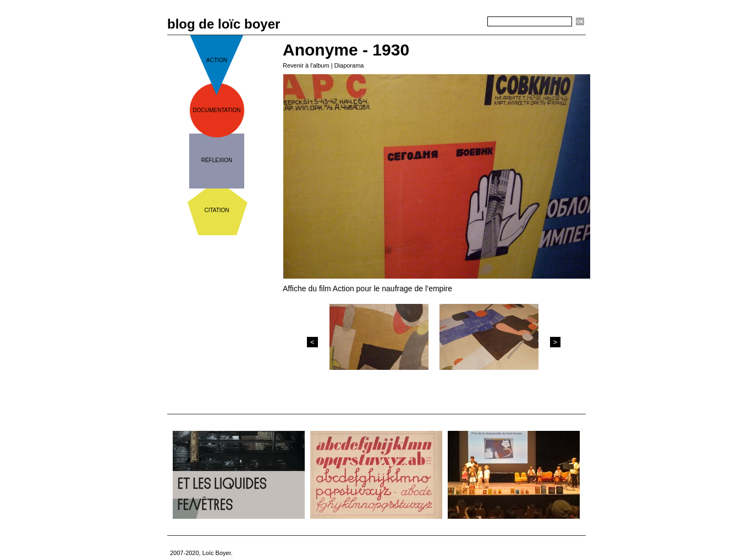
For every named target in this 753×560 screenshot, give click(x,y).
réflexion (217, 160)
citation (216, 210)
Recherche (468, 22)
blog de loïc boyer (224, 24)
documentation (217, 110)
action (217, 60)
